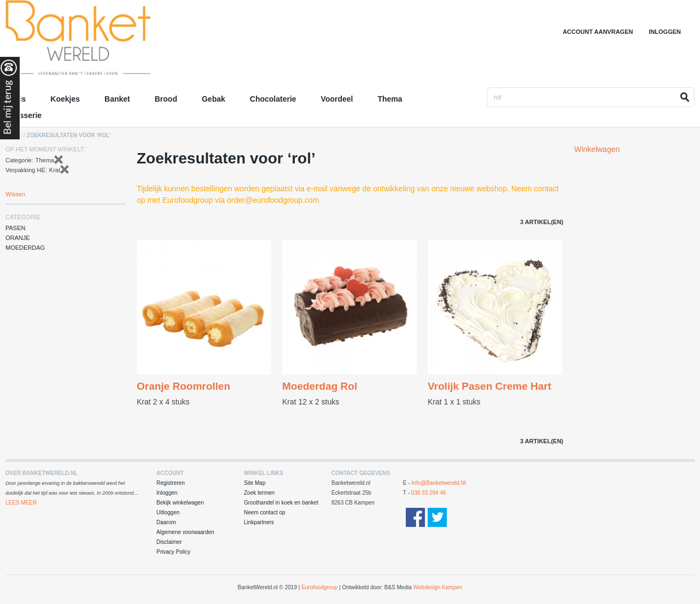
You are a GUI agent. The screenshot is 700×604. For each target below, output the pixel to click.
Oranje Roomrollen (183, 386)
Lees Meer (21, 503)
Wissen (15, 194)
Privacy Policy (173, 552)
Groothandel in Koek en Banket (101, 41)
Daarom (166, 522)
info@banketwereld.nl (439, 483)
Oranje (18, 238)
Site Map (255, 483)
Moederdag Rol (320, 386)
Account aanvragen (598, 32)
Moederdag (25, 248)
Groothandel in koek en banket (281, 503)
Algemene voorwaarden (185, 532)
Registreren (171, 483)
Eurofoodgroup (319, 587)
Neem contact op (265, 512)
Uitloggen (168, 512)
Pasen (15, 228)
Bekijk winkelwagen (180, 503)
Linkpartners (259, 522)
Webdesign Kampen (438, 587)
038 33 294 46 (429, 493)
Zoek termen (259, 493)
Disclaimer (169, 542)
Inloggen (665, 32)
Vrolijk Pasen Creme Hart (489, 386)
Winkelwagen (597, 149)
